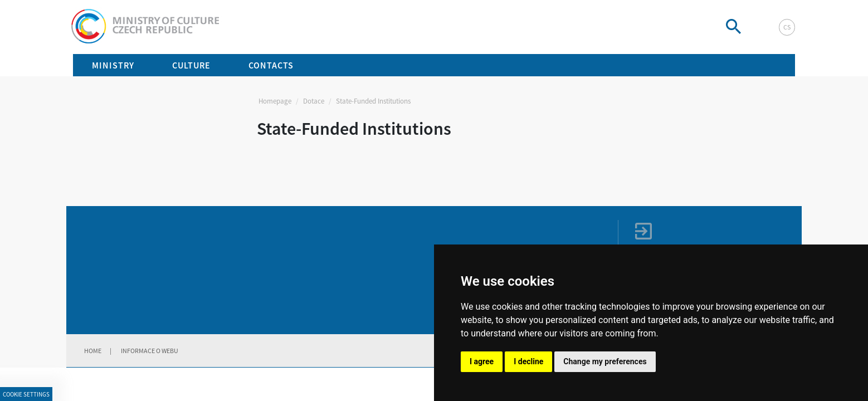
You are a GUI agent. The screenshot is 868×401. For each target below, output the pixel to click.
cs (787, 27)
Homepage (275, 101)
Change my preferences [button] (605, 361)
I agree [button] (482, 361)
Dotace (314, 101)
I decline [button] (528, 361)
